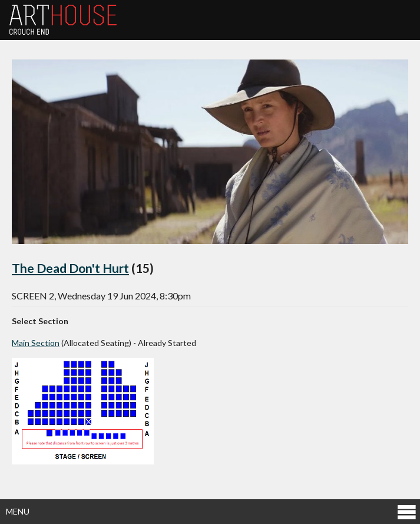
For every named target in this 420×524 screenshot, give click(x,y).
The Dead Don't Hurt (70, 268)
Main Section (36, 343)
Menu (211, 511)
